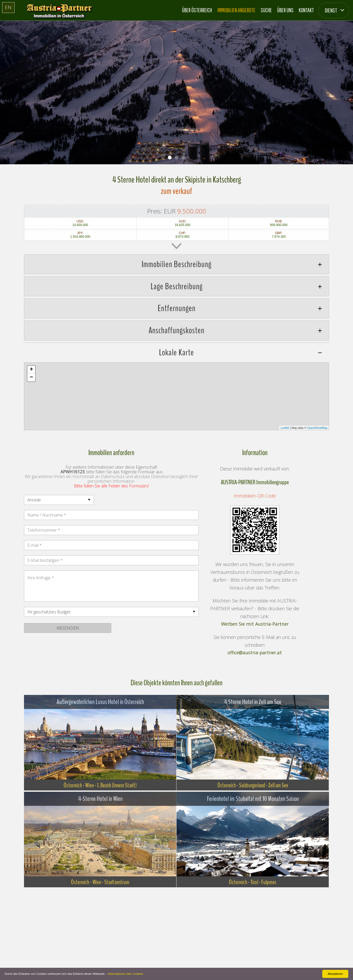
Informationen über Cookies (126, 974)
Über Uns (285, 10)
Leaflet (285, 428)
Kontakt (306, 10)
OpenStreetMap (317, 428)
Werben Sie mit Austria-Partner (255, 624)
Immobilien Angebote (236, 10)
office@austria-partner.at (255, 653)
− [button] (31, 378)
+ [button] (31, 370)
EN (8, 7)
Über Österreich (197, 10)
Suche (266, 10)
